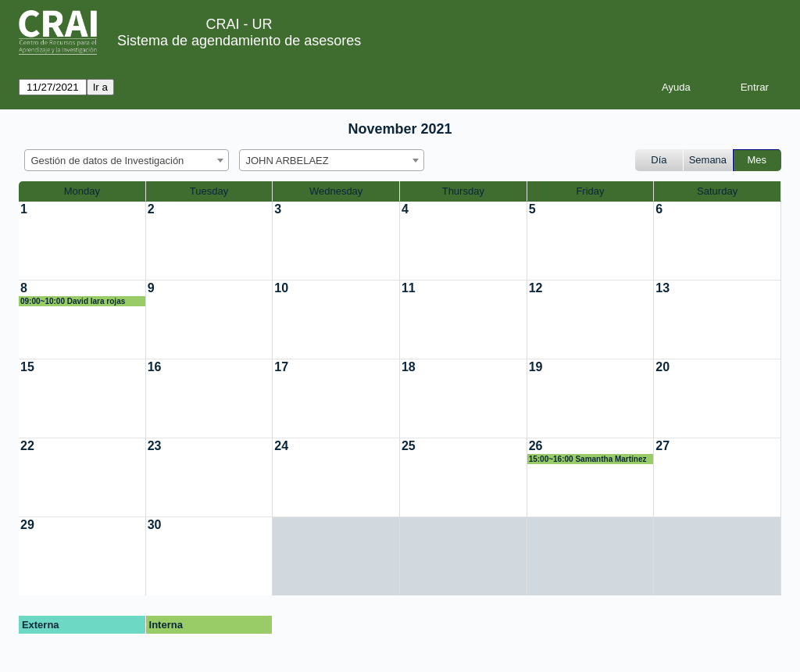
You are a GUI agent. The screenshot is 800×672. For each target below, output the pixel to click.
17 (281, 367)
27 (662, 446)
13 (662, 288)
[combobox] (127, 160)
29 (27, 525)
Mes (757, 160)
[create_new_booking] (82, 241)
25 (409, 446)
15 (27, 367)
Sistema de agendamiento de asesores (239, 41)
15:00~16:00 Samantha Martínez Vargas (588, 459)
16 (155, 367)
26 (536, 446)
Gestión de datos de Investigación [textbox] (108, 161)
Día (659, 160)
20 (662, 367)
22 (27, 446)
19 (536, 367)
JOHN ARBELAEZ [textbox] (287, 161)
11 (409, 288)
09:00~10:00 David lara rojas (73, 301)
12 (536, 288)
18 (409, 367)
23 (155, 446)
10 (281, 288)
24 (281, 446)
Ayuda (676, 87)
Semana (708, 160)
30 (155, 525)
